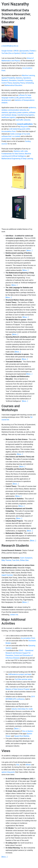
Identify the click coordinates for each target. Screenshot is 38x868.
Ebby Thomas (6, 560)
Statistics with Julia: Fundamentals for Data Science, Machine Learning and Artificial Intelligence (16, 154)
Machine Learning (28, 75)
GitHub (24, 53)
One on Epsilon (28, 731)
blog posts (24, 126)
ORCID (16, 51)
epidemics (32, 108)
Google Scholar (7, 51)
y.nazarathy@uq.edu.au (10, 46)
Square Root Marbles (22, 736)
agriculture (13, 112)
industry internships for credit (22, 709)
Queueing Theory (19, 83)
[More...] (29, 251)
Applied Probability (8, 78)
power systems (23, 112)
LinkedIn (31, 53)
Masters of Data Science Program (18, 689)
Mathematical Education (13, 85)
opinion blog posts (8, 772)
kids (18, 765)
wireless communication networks (14, 110)
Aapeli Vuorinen (7, 575)
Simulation (13, 80)
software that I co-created (11, 136)
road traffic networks (23, 120)
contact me (14, 615)
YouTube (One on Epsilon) (11, 53)
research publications (25, 124)
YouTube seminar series (24, 679)
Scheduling (30, 83)
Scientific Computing (25, 80)
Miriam (28, 765)
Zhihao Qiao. (25, 560)
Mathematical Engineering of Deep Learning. (17, 159)
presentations (6, 139)
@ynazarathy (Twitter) (27, 51)
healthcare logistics (9, 117)
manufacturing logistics (26, 115)
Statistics (19, 78)
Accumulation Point (28, 638)
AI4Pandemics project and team (20, 674)
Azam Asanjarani (26, 558)
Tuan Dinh (16, 560)
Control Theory (7, 83)
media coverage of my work (20, 134)
